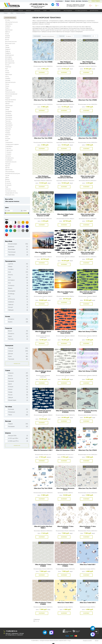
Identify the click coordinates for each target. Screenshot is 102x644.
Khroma (10, 275)
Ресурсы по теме (87, 641)
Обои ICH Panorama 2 (43, 450)
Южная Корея (12, 400)
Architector (11, 286)
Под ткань (8, 129)
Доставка (79, 1)
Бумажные (11, 247)
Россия (10, 395)
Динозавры (8, 57)
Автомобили (9, 24)
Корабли (8, 78)
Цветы (7, 177)
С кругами (8, 148)
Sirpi (9, 283)
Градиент (8, 49)
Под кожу (8, 121)
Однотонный (9, 106)
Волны (7, 40)
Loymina (11, 264)
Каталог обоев (9, 11)
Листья (7, 175)
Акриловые (11, 255)
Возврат (67, 1)
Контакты (85, 1)
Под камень (9, 117)
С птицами (8, 152)
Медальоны (9, 90)
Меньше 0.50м (12, 436)
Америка (11, 373)
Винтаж (7, 38)
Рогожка (8, 139)
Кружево (8, 80)
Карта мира (9, 75)
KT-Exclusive (12, 299)
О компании (59, 1)
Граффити (8, 53)
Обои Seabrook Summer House (65, 253)
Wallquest (11, 310)
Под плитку (9, 127)
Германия (11, 381)
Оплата (73, 1)
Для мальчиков (10, 61)
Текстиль (11, 339)
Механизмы (9, 96)
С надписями (9, 150)
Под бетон (8, 113)
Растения (8, 135)
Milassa (10, 267)
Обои (12, 13)
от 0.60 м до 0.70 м (13, 441)
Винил (10, 331)
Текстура (8, 164)
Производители (55, 11)
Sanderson (11, 302)
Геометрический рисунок (13, 173)
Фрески (29, 11)
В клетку (8, 181)
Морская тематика (11, 100)
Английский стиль (11, 191)
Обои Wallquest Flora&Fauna (65, 63)
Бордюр (8, 36)
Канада (10, 392)
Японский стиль (10, 195)
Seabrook (11, 305)
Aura (9, 272)
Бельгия (11, 379)
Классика (8, 189)
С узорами (8, 154)
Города (7, 47)
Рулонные (11, 409)
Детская (10, 354)
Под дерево (9, 115)
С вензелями (9, 142)
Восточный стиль (10, 43)
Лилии (7, 84)
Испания (11, 387)
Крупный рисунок (10, 82)
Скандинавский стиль (11, 193)
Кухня (10, 356)
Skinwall (10, 307)
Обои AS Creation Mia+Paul (43, 527)
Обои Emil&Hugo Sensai (43, 332)
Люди (7, 88)
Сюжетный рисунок (11, 162)
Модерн (8, 98)
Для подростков (10, 63)
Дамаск (7, 179)
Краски (21, 11)
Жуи (7, 69)
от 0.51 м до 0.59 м (13, 438)
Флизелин (11, 319)
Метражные (12, 412)
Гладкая (10, 424)
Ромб (7, 140)
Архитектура (9, 30)
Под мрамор (9, 125)
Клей (45, 11)
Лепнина (37, 11)
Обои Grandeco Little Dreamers (88, 177)
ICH (9, 296)
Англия (10, 376)
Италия (10, 389)
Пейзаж (7, 108)
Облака (7, 104)
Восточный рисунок (11, 42)
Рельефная (11, 427)
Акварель (8, 26)
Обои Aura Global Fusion (65, 215)
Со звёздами (9, 160)
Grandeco (11, 269)
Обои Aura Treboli (88, 565)
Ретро (7, 137)
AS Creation (11, 280)
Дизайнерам (94, 11)
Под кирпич (9, 119)
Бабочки (8, 32)
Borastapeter (12, 291)
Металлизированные (11, 94)
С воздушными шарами (12, 144)
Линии (7, 86)
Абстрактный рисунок (12, 22)
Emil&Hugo (11, 294)
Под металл (9, 123)
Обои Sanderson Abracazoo (65, 489)
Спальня (11, 351)
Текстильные (12, 252)
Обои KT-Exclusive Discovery (65, 411)
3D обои (8, 20)
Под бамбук (9, 111)
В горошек (8, 185)
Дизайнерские (9, 55)
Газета (7, 45)
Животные (8, 67)
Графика (8, 51)
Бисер (7, 34)
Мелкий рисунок (10, 92)
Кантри (7, 73)
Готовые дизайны (81, 11)
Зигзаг (7, 71)
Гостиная (11, 348)
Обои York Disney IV (88, 332)
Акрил (10, 336)
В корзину (42, 72)
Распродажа (68, 11)
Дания (10, 384)
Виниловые (12, 249)
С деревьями (9, 146)
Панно (10, 415)
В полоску (8, 183)
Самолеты (8, 156)
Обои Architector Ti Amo (65, 527)
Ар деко (8, 28)
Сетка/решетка (9, 158)
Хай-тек (7, 168)
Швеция (11, 398)
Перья (7, 109)
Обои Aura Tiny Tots (43, 62)
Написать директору (55, 7)
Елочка (7, 65)
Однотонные (9, 170)
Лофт (7, 187)
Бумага (10, 322)
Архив (97, 641)
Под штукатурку (10, 172)
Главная (6, 13)
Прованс (8, 131)
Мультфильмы (9, 102)
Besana (10, 288)
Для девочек (9, 59)
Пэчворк (8, 133)
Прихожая (11, 359)
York (9, 277)
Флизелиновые (13, 244)
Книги (7, 76)
